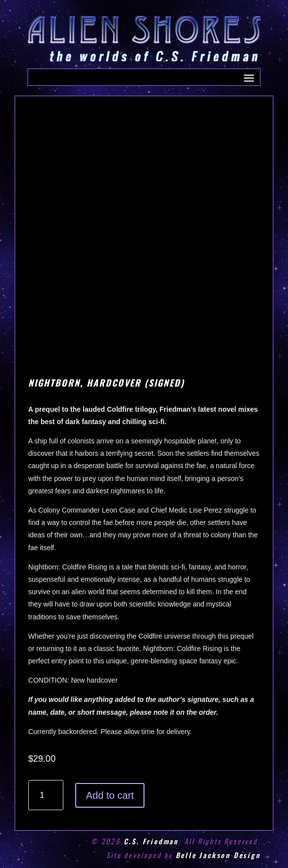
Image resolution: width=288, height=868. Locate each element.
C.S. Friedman (151, 841)
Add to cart (110, 795)
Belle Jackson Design (218, 855)
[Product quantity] (46, 795)
